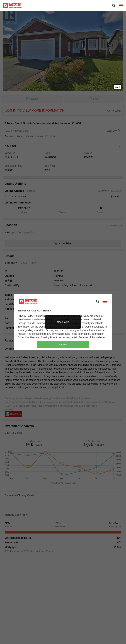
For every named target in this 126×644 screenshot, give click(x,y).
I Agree (63, 345)
